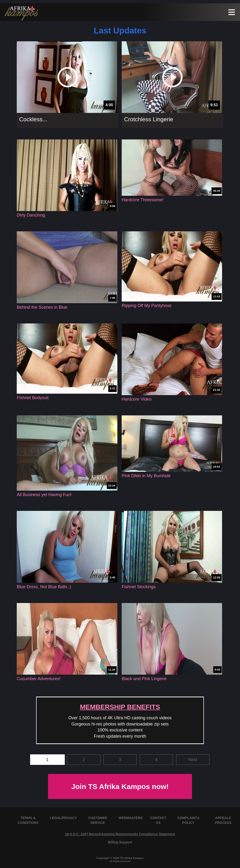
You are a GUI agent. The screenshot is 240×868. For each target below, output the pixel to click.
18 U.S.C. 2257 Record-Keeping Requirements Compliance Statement (120, 834)
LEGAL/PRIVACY (63, 818)
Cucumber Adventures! (39, 679)
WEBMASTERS (131, 818)
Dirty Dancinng (31, 215)
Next (193, 760)
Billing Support (120, 842)
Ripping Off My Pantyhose (147, 306)
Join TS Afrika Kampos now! (120, 786)
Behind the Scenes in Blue (42, 307)
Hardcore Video (137, 399)
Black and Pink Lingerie (144, 679)
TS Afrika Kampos (132, 858)
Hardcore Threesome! (143, 200)
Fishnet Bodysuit (33, 398)
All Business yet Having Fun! (44, 495)
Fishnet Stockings (139, 587)
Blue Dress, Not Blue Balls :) (44, 587)
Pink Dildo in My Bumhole (146, 476)
